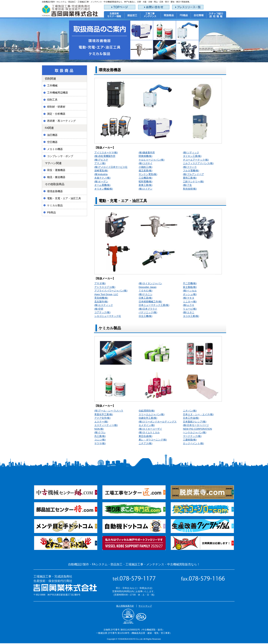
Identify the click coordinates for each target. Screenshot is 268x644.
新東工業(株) (146, 185)
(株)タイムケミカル (149, 432)
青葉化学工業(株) (104, 414)
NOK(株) (99, 429)
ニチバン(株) (190, 411)
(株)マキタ (189, 298)
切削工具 (52, 100)
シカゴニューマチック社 (108, 316)
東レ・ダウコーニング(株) (153, 440)
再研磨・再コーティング (61, 121)
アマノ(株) (100, 163)
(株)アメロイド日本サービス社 (111, 167)
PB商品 (51, 212)
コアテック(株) (102, 312)
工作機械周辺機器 (58, 93)
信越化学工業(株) (148, 418)
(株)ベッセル (190, 291)
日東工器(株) (146, 298)
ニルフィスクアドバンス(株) (198, 163)
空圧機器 (52, 142)
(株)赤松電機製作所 (105, 156)
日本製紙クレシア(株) (195, 422)
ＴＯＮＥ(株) (146, 291)
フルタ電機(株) (191, 171)
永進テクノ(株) (102, 178)
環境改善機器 (55, 191)
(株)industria (101, 174)
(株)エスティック (104, 305)
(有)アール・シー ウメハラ (109, 411)
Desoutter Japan (147, 287)
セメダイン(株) (147, 425)
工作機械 (52, 85)
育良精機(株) (101, 298)
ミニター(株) (190, 302)
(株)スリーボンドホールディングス (158, 422)
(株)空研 (99, 309)
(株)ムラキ (189, 305)
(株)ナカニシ (146, 294)
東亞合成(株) (146, 436)
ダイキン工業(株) (192, 156)
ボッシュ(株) (190, 294)
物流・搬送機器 (56, 177)
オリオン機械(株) (104, 189)
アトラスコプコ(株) (105, 287)
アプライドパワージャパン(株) (111, 291)
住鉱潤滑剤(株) (147, 411)
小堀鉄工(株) (146, 167)
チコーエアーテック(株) (196, 160)
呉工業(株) (100, 436)
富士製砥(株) (190, 287)
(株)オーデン (101, 181)
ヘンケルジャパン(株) (195, 432)
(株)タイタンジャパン (150, 283)
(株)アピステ (101, 160)
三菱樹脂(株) (190, 440)
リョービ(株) (190, 309)
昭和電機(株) (146, 181)
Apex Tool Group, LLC (106, 294)
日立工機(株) (146, 316)
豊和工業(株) (190, 178)
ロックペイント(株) (193, 443)
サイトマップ (145, 606)
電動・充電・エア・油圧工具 (64, 198)
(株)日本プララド (148, 309)
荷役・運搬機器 (56, 170)
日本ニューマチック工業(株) (154, 305)
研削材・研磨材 (56, 107)
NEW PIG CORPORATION (197, 429)
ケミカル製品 (55, 205)
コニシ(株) (100, 440)
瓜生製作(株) (101, 302)
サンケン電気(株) (148, 174)
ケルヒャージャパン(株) (152, 160)
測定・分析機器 (56, 114)
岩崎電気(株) (101, 171)
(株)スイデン (146, 189)
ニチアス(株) (146, 443)
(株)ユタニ (189, 312)
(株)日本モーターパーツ (196, 425)
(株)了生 (187, 185)
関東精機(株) (146, 156)
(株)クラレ (100, 432)
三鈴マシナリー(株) (193, 181)
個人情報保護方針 (125, 606)
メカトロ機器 (55, 149)
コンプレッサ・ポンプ (60, 156)
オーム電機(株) (102, 185)
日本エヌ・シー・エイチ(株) (198, 414)
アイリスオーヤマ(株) (106, 152)
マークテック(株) (192, 436)
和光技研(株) (190, 189)
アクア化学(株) (102, 418)
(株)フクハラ (190, 167)
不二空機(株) (190, 283)
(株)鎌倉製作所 (147, 152)
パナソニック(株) (148, 312)
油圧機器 (52, 135)
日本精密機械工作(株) (150, 302)
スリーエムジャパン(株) (152, 414)
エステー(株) (101, 422)
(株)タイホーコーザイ (150, 429)
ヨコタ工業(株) (191, 316)
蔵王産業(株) (146, 171)
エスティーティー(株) (106, 425)
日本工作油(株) (191, 418)
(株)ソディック (191, 152)
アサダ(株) (100, 283)
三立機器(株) (146, 178)
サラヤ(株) (100, 443)
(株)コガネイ (146, 163)
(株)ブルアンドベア (193, 174)
